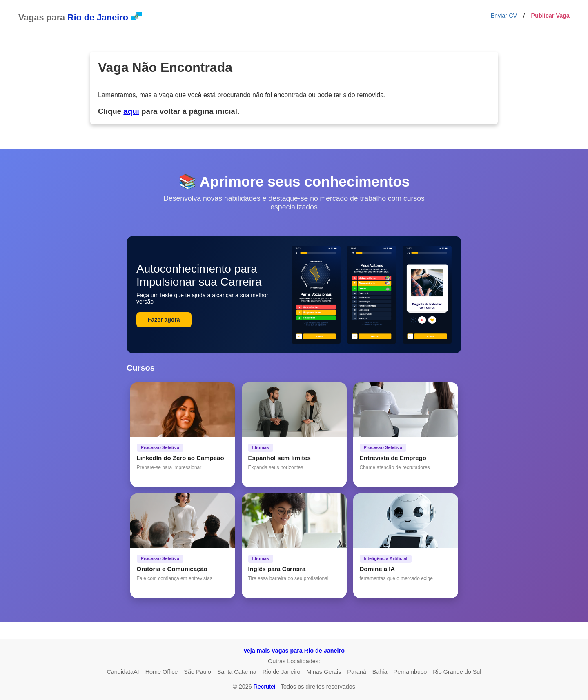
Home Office (162, 672)
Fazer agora (164, 320)
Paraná (356, 672)
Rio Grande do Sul (457, 672)
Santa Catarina (237, 672)
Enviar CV (504, 16)
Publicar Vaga (550, 16)
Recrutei (265, 687)
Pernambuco (410, 672)
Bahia (380, 672)
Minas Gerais (324, 672)
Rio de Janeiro (282, 672)
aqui (131, 111)
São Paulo (197, 672)
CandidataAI (123, 672)
